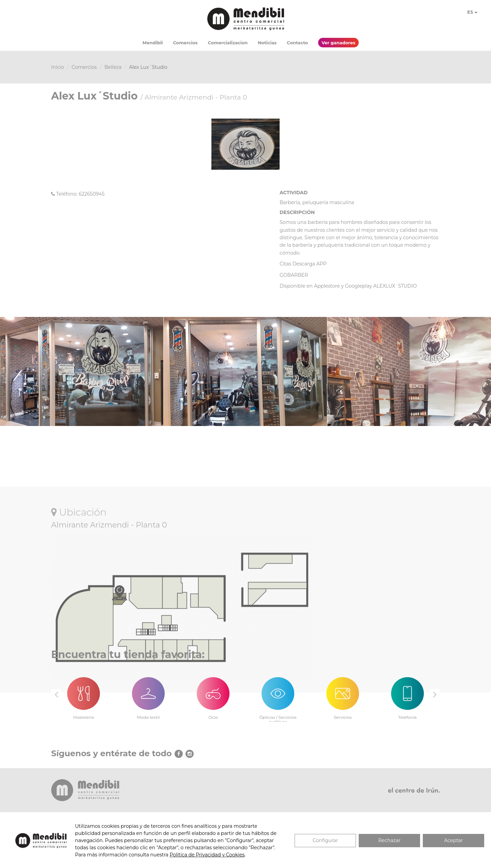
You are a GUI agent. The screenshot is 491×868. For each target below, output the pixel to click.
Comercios (185, 43)
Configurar (325, 840)
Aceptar (454, 840)
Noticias (267, 43)
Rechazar (389, 840)
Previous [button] (56, 694)
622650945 (92, 194)
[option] (84, 694)
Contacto (297, 43)
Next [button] (435, 694)
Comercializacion (228, 43)
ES (472, 12)
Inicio (58, 67)
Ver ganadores (338, 43)
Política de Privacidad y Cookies (207, 855)
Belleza (113, 67)
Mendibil (153, 43)
